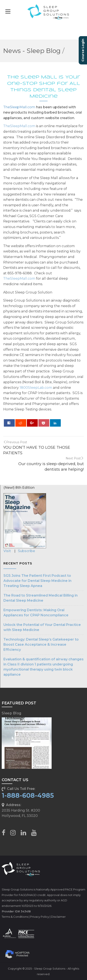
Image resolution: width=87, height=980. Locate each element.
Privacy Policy (40, 917)
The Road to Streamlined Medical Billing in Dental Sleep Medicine (41, 598)
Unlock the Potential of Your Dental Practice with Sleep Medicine (42, 627)
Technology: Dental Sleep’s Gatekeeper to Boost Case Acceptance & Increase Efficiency (41, 645)
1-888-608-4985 (28, 796)
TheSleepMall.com (19, 107)
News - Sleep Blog (32, 51)
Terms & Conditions (15, 917)
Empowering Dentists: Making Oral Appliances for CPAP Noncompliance (36, 613)
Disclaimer (58, 917)
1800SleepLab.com (36, 388)
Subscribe (26, 551)
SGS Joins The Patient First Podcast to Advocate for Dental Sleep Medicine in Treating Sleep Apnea (37, 581)
